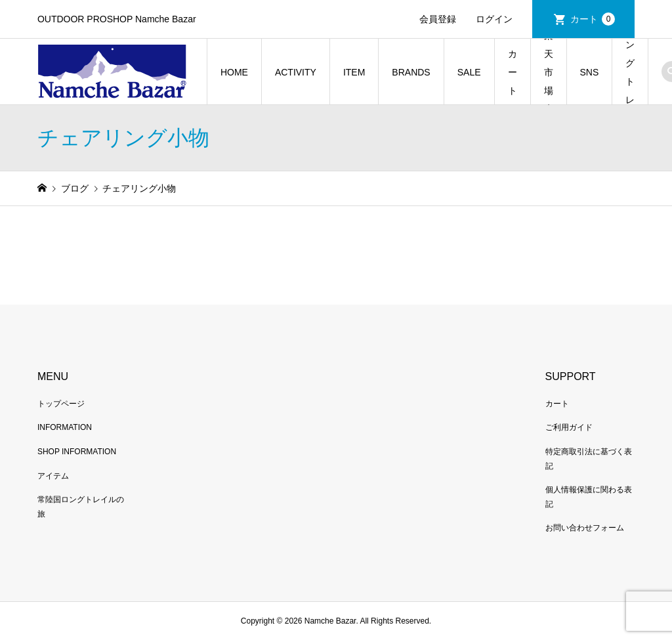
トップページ (61, 404)
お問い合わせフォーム (585, 528)
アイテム (53, 476)
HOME (234, 72)
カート (593, 19)
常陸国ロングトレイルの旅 (630, 72)
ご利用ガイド (569, 427)
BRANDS (411, 72)
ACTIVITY (296, 72)
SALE (469, 72)
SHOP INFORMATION (77, 452)
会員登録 (438, 19)
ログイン (494, 19)
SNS (590, 72)
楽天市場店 (549, 72)
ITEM (354, 72)
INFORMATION (65, 427)
